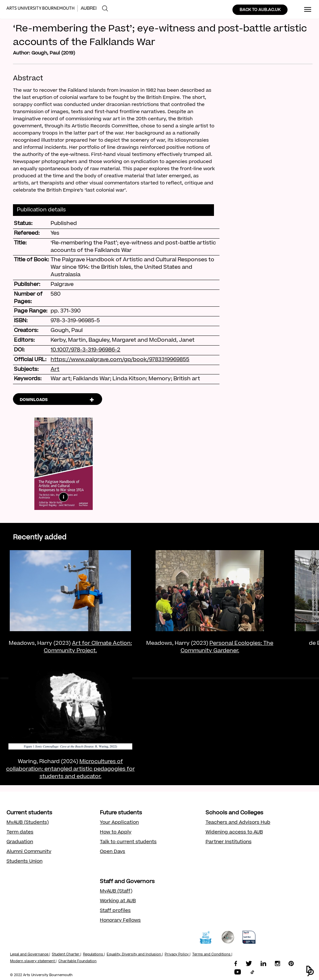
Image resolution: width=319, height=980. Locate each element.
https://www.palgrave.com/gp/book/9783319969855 (120, 360)
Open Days (112, 852)
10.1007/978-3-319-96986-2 (85, 350)
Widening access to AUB (234, 832)
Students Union (24, 862)
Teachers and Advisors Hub (238, 823)
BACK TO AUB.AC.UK (260, 10)
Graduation (20, 842)
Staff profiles (115, 911)
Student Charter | (66, 955)
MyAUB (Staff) (116, 891)
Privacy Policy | (177, 955)
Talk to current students (128, 842)
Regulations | (94, 955)
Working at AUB (118, 901)
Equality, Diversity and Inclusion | (135, 955)
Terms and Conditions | (212, 955)
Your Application (119, 823)
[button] (310, 971)
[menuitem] (105, 9)
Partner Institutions (229, 842)
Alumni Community (29, 852)
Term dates (20, 832)
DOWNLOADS (34, 400)
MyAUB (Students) (28, 823)
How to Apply (116, 832)
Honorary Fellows (120, 921)
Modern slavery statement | (33, 962)
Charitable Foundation (77, 962)
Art (55, 370)
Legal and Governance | (30, 955)
